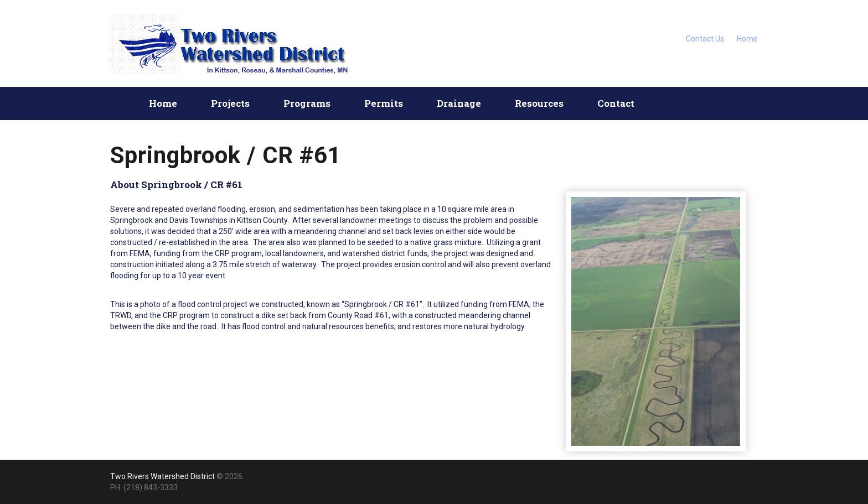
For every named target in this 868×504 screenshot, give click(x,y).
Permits (384, 103)
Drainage (459, 103)
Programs (307, 103)
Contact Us (705, 39)
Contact (616, 103)
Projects (230, 103)
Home (747, 39)
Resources (539, 103)
